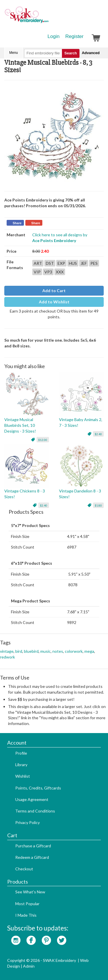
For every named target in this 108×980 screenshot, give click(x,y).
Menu (14, 53)
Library (21, 765)
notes (58, 651)
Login (54, 36)
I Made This (26, 915)
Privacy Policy (28, 822)
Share (17, 223)
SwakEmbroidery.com (48, 17)
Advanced (91, 53)
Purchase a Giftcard (33, 846)
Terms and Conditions (35, 811)
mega (89, 651)
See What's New (30, 892)
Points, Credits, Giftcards (38, 788)
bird (19, 651)
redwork (7, 657)
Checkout (24, 869)
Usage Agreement (32, 799)
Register (74, 36)
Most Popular (27, 904)
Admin (29, 966)
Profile (21, 753)
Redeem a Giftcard (32, 857)
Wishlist (23, 776)
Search (71, 53)
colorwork (74, 651)
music (46, 651)
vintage (7, 651)
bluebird (31, 651)
